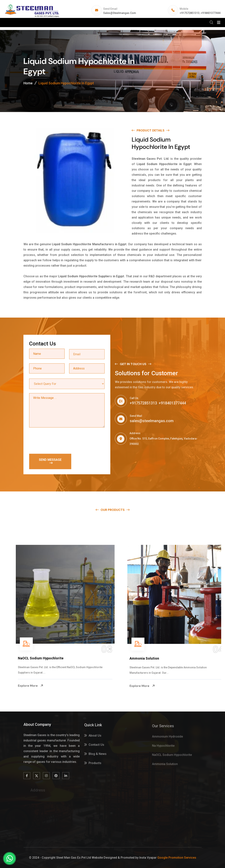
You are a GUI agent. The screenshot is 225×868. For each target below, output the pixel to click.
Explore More (20, 686)
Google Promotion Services (177, 858)
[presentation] (58, 441)
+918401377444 (211, 13)
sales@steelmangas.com (120, 13)
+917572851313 (190, 13)
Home (28, 83)
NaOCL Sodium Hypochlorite (141, 658)
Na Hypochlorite (20, 658)
